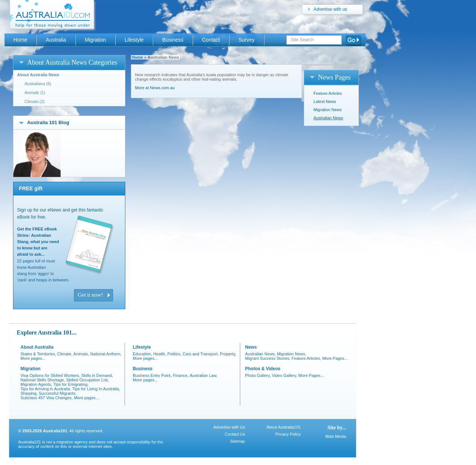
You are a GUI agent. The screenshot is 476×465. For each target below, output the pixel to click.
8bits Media (336, 436)
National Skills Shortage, (43, 380)
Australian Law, (204, 375)
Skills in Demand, (97, 375)
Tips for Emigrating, (71, 384)
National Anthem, (106, 354)
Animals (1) (35, 93)
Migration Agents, (36, 384)
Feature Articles (328, 93)
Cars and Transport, (201, 354)
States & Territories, (38, 354)
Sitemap (237, 441)
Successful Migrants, (58, 393)
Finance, (181, 375)
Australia (56, 40)
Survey (246, 40)
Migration (95, 40)
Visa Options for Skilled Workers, (50, 375)
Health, (160, 354)
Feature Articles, (306, 358)
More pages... (33, 358)
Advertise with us (330, 9)
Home (137, 57)
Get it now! (90, 295)
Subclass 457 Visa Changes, (47, 398)
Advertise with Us (229, 427)
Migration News (328, 110)
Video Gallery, (284, 375)
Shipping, (29, 393)
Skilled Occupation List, (88, 380)
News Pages (334, 77)
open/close (21, 62)
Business (173, 40)
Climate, (65, 354)
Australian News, (260, 354)
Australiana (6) (38, 84)
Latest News (325, 101)
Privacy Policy (288, 434)
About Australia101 (283, 427)
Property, (228, 354)
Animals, (81, 354)
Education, (142, 354)
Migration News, (292, 354)
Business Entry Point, (152, 375)
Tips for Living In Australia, (96, 389)
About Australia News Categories (72, 62)
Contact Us (235, 434)
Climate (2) (35, 101)
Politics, (174, 354)
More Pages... (335, 358)
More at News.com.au (155, 88)
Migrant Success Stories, (268, 358)
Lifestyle (134, 40)
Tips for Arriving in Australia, (46, 389)
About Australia (37, 347)
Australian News (328, 118)
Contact (211, 40)
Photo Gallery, (258, 375)
